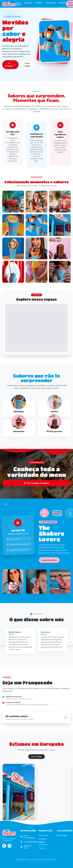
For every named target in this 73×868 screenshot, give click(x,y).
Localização (51, 3)
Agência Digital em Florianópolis (36, 862)
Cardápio (39, 3)
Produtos (28, 3)
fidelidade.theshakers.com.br (18, 534)
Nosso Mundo (18, 4)
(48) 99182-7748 (28, 847)
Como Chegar (27, 65)
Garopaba (42, 839)
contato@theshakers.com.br (34, 842)
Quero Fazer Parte (49, 560)
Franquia (62, 3)
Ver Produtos (10, 65)
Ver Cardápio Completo (36, 483)
